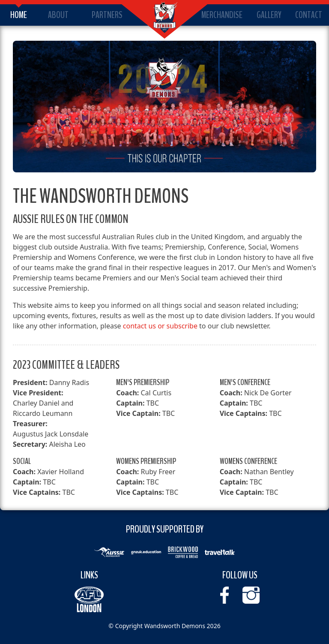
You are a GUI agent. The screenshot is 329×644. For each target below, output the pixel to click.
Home (19, 15)
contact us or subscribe (160, 326)
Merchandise (222, 15)
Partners (107, 15)
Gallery (269, 15)
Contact (309, 15)
